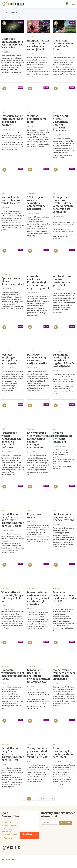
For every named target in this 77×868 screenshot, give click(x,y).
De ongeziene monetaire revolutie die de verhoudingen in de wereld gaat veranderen (63, 205)
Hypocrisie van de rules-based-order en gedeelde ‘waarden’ (12, 120)
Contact (7, 841)
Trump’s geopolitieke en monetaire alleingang (62, 437)
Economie (56, 589)
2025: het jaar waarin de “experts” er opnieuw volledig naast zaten (38, 203)
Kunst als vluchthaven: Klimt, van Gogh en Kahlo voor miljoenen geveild (38, 282)
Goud (29, 744)
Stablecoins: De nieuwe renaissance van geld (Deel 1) (62, 281)
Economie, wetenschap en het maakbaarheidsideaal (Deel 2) (64, 597)
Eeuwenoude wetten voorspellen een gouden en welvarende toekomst (11, 440)
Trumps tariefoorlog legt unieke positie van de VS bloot (64, 753)
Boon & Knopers (10, 826)
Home (7, 12)
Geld (54, 37)
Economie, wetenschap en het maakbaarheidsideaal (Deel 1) (13, 674)
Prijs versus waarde (34, 516)
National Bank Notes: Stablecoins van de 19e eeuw (12, 200)
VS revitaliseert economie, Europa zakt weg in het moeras (12, 597)
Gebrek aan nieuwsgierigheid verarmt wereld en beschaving (12, 43)
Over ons (7, 822)
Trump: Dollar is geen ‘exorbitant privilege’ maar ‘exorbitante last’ (37, 753)
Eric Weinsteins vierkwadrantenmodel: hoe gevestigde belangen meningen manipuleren (38, 440)
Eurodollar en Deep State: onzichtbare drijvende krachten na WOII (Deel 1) (13, 754)
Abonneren (8, 838)
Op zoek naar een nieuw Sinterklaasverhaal (13, 281)
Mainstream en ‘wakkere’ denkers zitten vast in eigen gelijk (64, 674)
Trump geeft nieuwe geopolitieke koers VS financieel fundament (61, 123)
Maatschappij (57, 351)
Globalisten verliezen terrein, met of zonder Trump (63, 45)
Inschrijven (65, 823)
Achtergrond (31, 193)
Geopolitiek (31, 37)
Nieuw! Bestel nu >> (29, 835)
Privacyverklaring (11, 835)
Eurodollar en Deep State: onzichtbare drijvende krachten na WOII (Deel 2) (38, 676)
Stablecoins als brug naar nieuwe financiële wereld (63, 517)
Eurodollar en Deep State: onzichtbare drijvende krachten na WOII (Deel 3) (13, 520)
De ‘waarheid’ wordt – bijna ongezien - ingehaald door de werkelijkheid (64, 361)
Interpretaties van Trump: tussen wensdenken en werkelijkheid (38, 45)
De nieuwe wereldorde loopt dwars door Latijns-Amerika (37, 359)
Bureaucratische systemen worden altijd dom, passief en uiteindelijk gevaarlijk (38, 598)
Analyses (14, 12)
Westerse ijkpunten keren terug (37, 119)
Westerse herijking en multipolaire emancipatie (9, 359)
